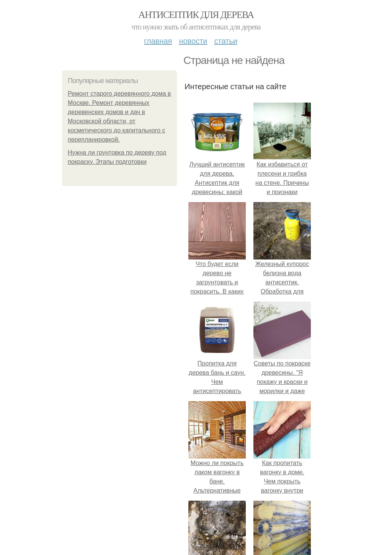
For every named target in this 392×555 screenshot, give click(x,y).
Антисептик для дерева (196, 15)
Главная (158, 41)
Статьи (225, 41)
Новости (193, 41)
